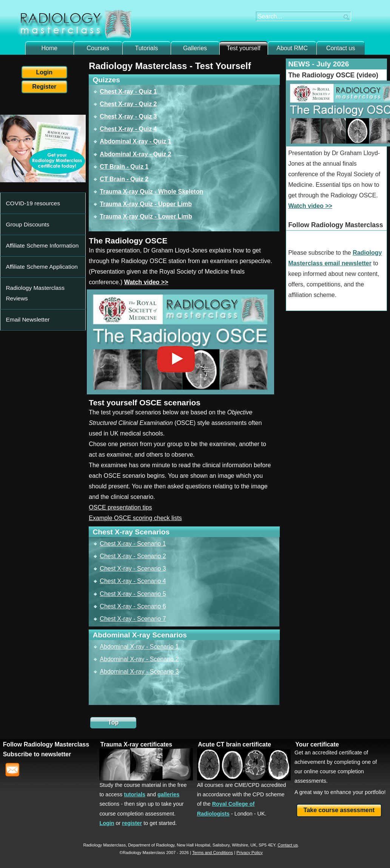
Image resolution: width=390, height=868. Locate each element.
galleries (168, 794)
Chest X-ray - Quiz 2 (128, 104)
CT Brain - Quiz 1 (124, 167)
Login (45, 72)
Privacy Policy (250, 853)
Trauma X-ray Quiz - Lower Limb (146, 216)
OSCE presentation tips (120, 507)
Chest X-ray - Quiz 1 (128, 92)
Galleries (195, 48)
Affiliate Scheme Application (36, 230)
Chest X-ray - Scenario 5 (133, 594)
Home (49, 48)
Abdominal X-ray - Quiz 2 (135, 154)
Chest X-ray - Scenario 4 (133, 581)
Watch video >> (146, 282)
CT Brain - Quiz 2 (124, 179)
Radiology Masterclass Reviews (41, 241)
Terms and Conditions (213, 853)
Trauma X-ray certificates (136, 744)
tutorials (135, 794)
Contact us (341, 48)
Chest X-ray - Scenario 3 (133, 569)
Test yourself (244, 48)
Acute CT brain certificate (234, 744)
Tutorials (147, 48)
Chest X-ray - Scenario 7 (133, 619)
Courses (98, 48)
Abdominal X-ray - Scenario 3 (139, 672)
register (132, 823)
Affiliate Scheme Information (37, 219)
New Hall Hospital (193, 845)
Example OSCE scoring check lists (135, 518)
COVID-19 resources (29, 198)
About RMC (292, 48)
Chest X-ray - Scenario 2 (133, 556)
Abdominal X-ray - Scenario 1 (139, 647)
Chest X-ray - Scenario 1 (133, 544)
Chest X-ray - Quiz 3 (128, 116)
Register (44, 87)
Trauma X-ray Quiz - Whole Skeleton (151, 192)
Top (113, 723)
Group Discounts (24, 209)
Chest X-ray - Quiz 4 (128, 129)
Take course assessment (339, 810)
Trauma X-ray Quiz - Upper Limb (146, 204)
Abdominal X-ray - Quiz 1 (135, 141)
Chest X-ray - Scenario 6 (133, 606)
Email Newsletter (25, 252)
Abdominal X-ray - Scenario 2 (139, 659)
